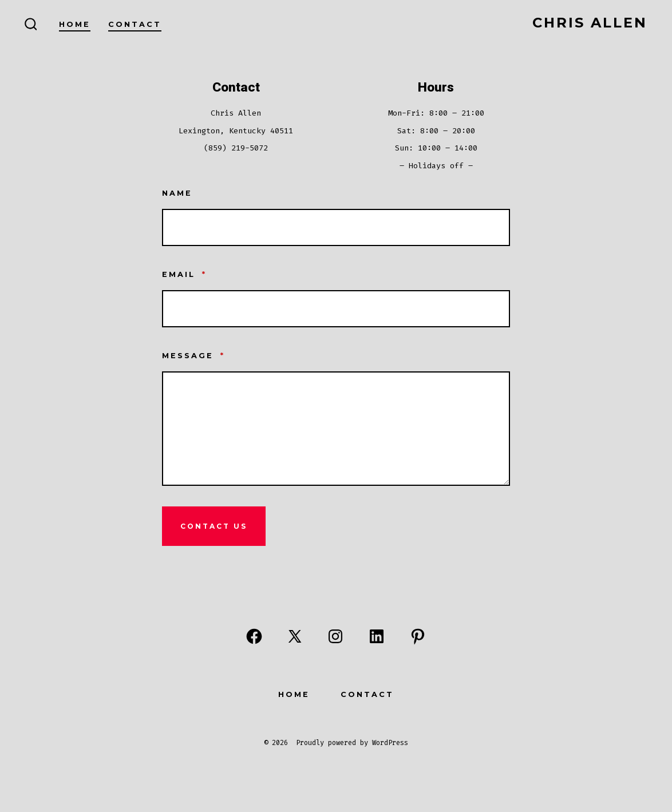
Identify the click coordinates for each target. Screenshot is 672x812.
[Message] (336, 429)
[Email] (336, 309)
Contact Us (214, 526)
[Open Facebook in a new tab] (254, 636)
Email (184, 274)
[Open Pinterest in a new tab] (418, 636)
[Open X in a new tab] (295, 636)
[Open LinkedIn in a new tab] (377, 636)
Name (177, 193)
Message (193, 356)
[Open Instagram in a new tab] (335, 636)
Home (75, 24)
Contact (135, 24)
